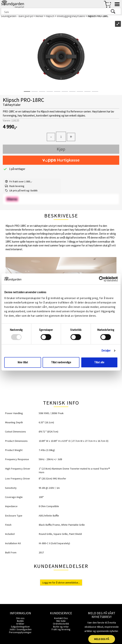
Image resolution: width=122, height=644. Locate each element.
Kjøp (61, 149)
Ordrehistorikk (61, 624)
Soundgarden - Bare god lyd (17, 16)
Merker (39, 16)
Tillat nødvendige (61, 362)
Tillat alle (99, 362)
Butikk (20, 621)
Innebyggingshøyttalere (71, 16)
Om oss (20, 618)
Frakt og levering (61, 629)
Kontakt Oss (61, 618)
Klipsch (50, 16)
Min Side (61, 621)
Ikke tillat (23, 362)
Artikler (20, 624)
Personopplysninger (20, 632)
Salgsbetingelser (20, 627)
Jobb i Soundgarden (20, 629)
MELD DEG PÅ (102, 639)
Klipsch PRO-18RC (98, 16)
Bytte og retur (61, 627)
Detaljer (106, 351)
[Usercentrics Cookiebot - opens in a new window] (102, 279)
